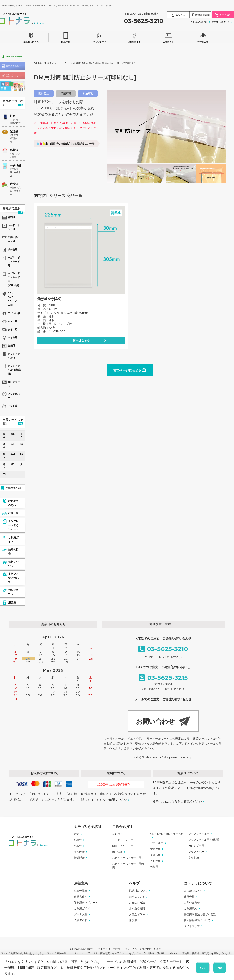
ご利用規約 (191, 908)
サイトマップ (192, 926)
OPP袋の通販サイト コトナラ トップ (54, 63)
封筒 (13, 116)
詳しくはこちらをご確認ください (104, 800)
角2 (4, 466)
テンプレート (100, 37)
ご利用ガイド (134, 37)
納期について (137, 897)
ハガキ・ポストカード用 (127, 858)
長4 (4, 436)
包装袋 (14, 150)
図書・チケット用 (123, 846)
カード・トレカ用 (123, 840)
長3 (21, 436)
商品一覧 (66, 37)
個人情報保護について (197, 920)
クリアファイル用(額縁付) (204, 840)
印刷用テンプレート (86, 902)
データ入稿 (203, 37)
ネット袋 (194, 857)
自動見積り (81, 897)
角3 (4, 456)
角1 (13, 464)
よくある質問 (198, 22)
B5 (21, 444)
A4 (21, 454)
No (220, 968)
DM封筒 (86, 63)
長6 (13, 434)
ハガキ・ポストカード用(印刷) (128, 865)
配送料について (138, 891)
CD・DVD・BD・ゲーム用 (167, 834)
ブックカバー (196, 852)
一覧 (21, 105)
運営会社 (189, 897)
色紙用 (154, 867)
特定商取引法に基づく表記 (200, 914)
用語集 (133, 920)
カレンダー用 (196, 846)
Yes (203, 968)
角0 (21, 466)
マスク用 (155, 849)
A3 (4, 474)
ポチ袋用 (117, 852)
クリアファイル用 (199, 834)
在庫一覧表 (81, 891)
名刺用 (116, 834)
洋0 (4, 446)
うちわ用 (155, 861)
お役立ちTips (137, 914)
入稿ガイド (168, 37)
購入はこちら (81, 340)
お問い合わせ (221, 22)
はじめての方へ (31, 37)
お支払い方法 (137, 902)
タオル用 (155, 855)
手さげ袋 (15, 165)
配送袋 (14, 131)
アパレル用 (157, 843)
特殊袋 (14, 184)
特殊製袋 (79, 858)
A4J (13, 454)
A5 (13, 444)
